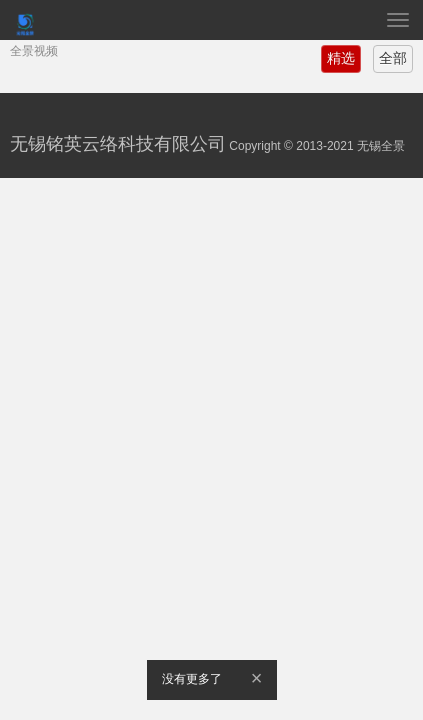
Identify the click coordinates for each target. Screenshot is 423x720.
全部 (393, 58)
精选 (341, 58)
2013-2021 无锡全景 (350, 146)
